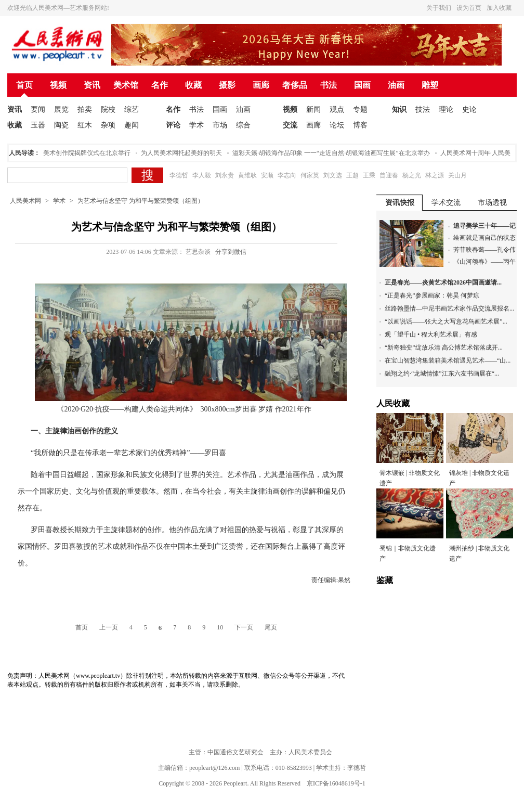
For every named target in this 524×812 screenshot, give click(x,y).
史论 (469, 109)
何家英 (310, 175)
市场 (220, 125)
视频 (58, 85)
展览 (61, 109)
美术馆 (126, 85)
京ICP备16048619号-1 (336, 783)
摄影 (227, 85)
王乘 (369, 175)
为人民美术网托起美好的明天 (184, 153)
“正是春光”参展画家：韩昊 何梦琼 (432, 295)
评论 (173, 125)
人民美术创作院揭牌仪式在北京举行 (83, 153)
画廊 (261, 85)
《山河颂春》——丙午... (487, 262)
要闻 (38, 109)
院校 (108, 109)
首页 (24, 85)
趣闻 (132, 125)
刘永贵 (225, 175)
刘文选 (333, 175)
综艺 (132, 109)
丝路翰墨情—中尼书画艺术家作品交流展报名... (449, 308)
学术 (197, 125)
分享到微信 (231, 252)
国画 (362, 85)
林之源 (435, 175)
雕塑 (430, 85)
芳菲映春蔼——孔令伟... (487, 250)
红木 (85, 125)
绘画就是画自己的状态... (487, 238)
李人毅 (202, 175)
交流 (290, 125)
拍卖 (85, 109)
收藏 (193, 85)
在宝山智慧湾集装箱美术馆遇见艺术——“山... (448, 360)
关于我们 (439, 8)
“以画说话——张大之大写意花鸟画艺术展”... (446, 321)
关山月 (457, 175)
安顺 (267, 175)
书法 (329, 85)
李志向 (287, 175)
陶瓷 (61, 125)
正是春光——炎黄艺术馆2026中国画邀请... (443, 282)
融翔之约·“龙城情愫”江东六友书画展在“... (442, 373)
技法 (423, 109)
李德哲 (179, 175)
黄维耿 (247, 175)
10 (220, 627)
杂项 (108, 125)
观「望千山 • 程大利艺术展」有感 (431, 334)
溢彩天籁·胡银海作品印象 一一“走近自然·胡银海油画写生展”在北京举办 (333, 153)
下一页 (244, 627)
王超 (352, 175)
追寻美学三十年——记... (487, 226)
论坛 (337, 125)
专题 (360, 109)
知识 (399, 109)
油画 (396, 85)
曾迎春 (389, 175)
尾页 (271, 627)
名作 (160, 85)
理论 (446, 109)
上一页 (109, 627)
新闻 (313, 109)
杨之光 (412, 175)
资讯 (92, 85)
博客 (360, 125)
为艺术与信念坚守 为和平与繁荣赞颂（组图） (141, 201)
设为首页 (469, 8)
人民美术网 (25, 201)
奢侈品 (295, 85)
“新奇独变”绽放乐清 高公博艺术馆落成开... (444, 347)
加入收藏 (499, 8)
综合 (243, 125)
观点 (337, 109)
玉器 (38, 125)
